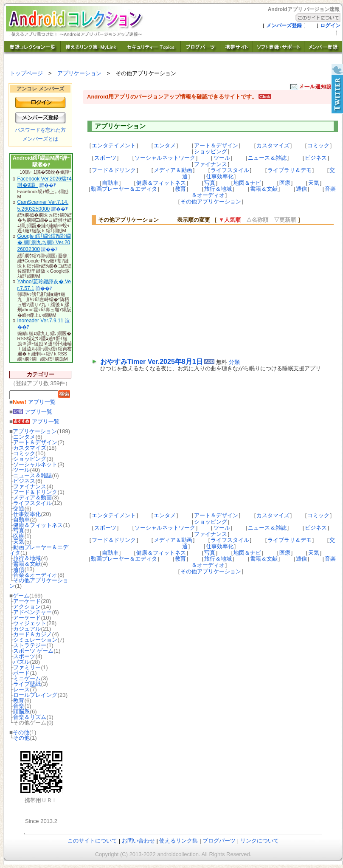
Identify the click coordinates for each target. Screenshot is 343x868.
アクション (27, 607)
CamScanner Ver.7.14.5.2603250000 (43, 206)
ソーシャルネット (35, 464)
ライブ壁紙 (27, 684)
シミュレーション (35, 640)
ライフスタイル (32, 503)
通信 (19, 569)
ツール (21, 470)
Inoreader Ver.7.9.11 (41, 321)
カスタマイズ (30, 448)
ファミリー (27, 667)
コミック (24, 453)
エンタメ (24, 437)
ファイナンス (30, 486)
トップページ (26, 73)
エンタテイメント (114, 145)
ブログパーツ (219, 841)
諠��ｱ (48, 185)
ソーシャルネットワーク (165, 158)
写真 (19, 531)
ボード (21, 673)
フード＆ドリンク (35, 492)
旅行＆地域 (27, 558)
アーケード (27, 601)
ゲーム (21, 596)
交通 (19, 509)
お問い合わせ (138, 841)
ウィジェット (30, 623)
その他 (21, 732)
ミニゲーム (27, 678)
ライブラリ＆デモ (290, 170)
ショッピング (30, 459)
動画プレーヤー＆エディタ (39, 550)
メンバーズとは (40, 139)
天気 (19, 542)
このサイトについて (92, 841)
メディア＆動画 (32, 497)
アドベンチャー (32, 612)
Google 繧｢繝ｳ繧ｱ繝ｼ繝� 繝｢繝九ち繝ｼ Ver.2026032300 (44, 243)
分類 (234, 362)
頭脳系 (21, 712)
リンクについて (260, 841)
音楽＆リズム (30, 717)
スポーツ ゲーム (33, 651)
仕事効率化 (27, 514)
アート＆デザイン (35, 442)
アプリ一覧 (34, 402)
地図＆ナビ (247, 183)
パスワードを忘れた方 (40, 130)
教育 (19, 700)
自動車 (21, 520)
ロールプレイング (35, 695)
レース (21, 689)
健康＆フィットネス (38, 525)
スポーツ (24, 656)
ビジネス (24, 481)
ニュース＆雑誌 (32, 475)
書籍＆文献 (27, 564)
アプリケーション (79, 73)
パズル (21, 662)
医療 (19, 536)
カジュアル (27, 629)
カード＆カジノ (32, 634)
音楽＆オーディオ (35, 575)
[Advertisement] (172, 290)
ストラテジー (30, 645)
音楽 (19, 706)
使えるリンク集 (179, 841)
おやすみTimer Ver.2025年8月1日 (152, 362)
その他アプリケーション (39, 583)
